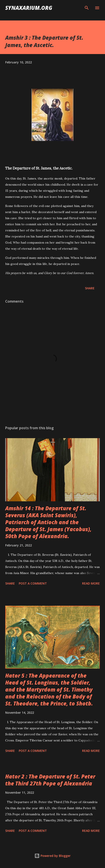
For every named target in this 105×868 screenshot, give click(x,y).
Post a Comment (33, 583)
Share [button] (90, 288)
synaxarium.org (29, 8)
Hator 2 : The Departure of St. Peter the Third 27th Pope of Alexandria (50, 780)
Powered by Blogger (52, 856)
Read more (91, 583)
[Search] (87, 8)
